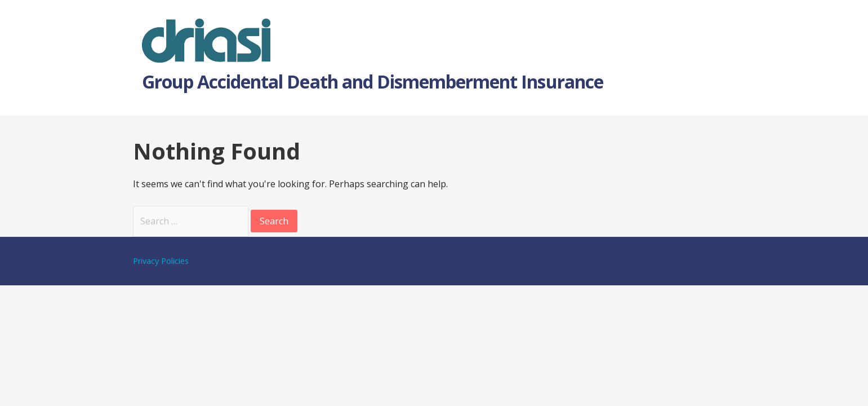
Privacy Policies (161, 261)
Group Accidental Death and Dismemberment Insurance (373, 81)
